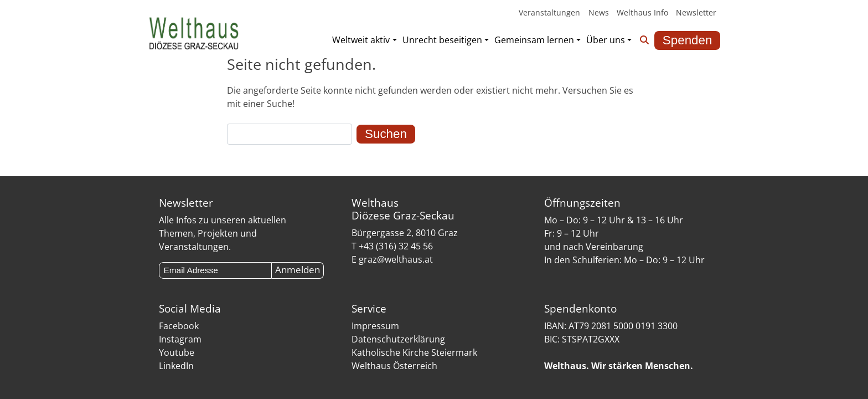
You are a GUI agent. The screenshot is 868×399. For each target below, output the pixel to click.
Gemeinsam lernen (534, 40)
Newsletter (696, 12)
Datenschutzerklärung (398, 339)
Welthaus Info (642, 12)
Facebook (179, 326)
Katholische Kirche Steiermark (414, 352)
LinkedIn (176, 366)
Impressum (375, 326)
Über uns (606, 40)
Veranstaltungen (549, 12)
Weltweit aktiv (361, 40)
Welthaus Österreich (394, 366)
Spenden (688, 40)
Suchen (386, 134)
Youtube (177, 352)
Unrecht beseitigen (442, 40)
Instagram (180, 339)
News (599, 12)
